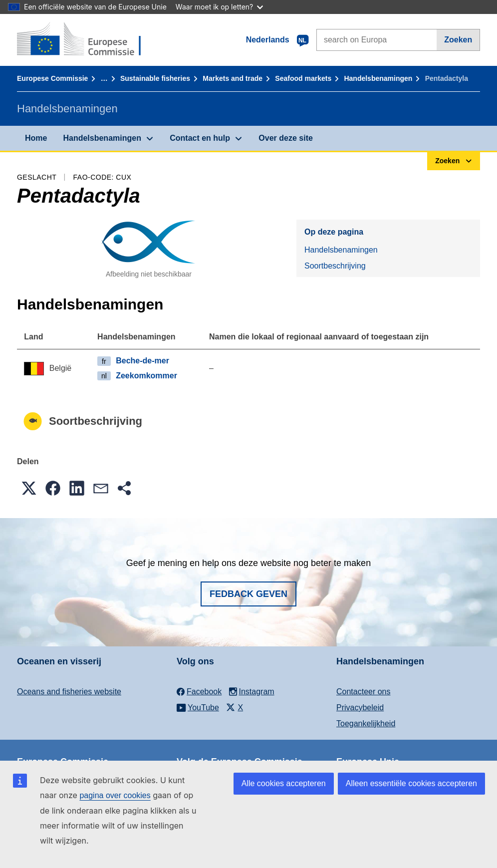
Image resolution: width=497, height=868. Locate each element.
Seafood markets (303, 78)
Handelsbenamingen (378, 78)
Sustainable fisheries (155, 78)
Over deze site (286, 138)
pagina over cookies (115, 795)
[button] (29, 488)
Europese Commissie (52, 78)
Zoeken (458, 40)
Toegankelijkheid (366, 723)
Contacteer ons (364, 692)
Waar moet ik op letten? (219, 7)
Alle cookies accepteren (284, 783)
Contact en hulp (200, 138)
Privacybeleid (360, 708)
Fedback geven (248, 594)
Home (36, 138)
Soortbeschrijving (335, 266)
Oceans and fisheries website (69, 692)
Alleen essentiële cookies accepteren (411, 783)
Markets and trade (233, 78)
